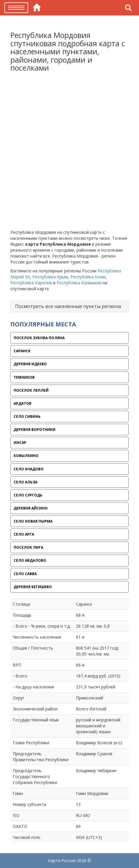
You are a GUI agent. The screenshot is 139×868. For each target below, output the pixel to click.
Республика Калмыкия (79, 283)
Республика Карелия (31, 283)
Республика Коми (88, 277)
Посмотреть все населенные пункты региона (68, 306)
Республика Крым (50, 277)
